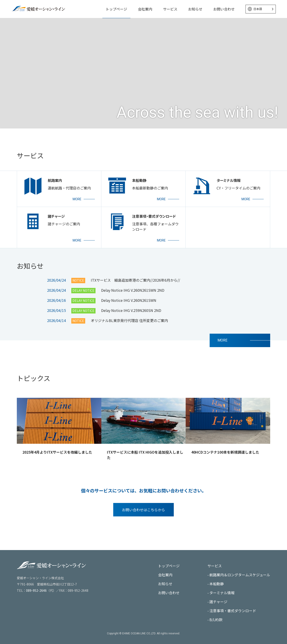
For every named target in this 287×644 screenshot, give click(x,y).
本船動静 (217, 584)
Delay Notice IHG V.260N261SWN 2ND (133, 296)
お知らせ (195, 9)
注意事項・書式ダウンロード (233, 611)
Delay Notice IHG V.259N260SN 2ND (131, 316)
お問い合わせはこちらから (143, 515)
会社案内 (145, 9)
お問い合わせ (224, 9)
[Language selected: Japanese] (261, 9)
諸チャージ (218, 602)
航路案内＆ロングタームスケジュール (240, 575)
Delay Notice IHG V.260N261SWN (129, 306)
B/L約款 (216, 620)
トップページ (116, 9)
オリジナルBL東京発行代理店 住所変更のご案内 (129, 326)
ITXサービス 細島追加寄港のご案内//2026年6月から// (135, 285)
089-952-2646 (36, 590)
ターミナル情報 (222, 593)
